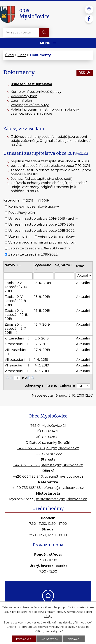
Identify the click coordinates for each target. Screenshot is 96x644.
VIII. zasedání (15, 352)
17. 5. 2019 (42, 344)
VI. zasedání (18, 365)
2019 (45, 201)
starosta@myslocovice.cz (62, 465)
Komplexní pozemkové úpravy (36, 92)
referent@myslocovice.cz (63, 488)
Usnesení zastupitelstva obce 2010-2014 (41, 225)
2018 (30, 201)
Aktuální (83, 283)
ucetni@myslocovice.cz (64, 476)
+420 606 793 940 (28, 476)
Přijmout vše (23, 639)
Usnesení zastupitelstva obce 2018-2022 (41, 231)
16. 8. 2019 (42, 311)
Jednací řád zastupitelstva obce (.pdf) (42, 179)
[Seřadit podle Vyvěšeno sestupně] (36, 269)
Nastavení (75, 639)
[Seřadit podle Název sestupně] (20, 265)
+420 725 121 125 (26, 465)
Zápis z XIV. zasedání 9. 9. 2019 (16, 301)
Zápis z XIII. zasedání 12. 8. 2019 (16, 315)
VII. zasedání (18, 360)
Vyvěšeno (43, 265)
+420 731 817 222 (48, 454)
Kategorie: (12, 200)
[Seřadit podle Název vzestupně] (20, 264)
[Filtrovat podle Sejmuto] (64, 276)
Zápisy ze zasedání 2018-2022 (33, 254)
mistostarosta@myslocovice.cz (61, 499)
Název (11, 265)
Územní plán (21, 101)
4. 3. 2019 (42, 365)
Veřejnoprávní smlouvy (30, 105)
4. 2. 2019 (42, 371)
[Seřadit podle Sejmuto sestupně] (57, 269)
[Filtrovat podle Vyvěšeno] (44, 276)
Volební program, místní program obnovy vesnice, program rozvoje (45, 111)
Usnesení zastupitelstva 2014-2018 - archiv (43, 219)
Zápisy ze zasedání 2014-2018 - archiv (39, 249)
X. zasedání (17, 344)
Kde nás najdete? (48, 612)
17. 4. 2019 (42, 350)
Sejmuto (64, 265)
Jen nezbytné (50, 639)
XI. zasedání (18, 338)
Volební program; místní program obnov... (42, 242)
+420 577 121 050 (31, 448)
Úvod (9, 55)
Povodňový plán (24, 96)
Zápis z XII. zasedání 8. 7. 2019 (15, 329)
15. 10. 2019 (43, 283)
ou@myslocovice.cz (63, 448)
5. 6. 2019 (42, 338)
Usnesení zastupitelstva (31, 84)
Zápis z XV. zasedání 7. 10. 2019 (16, 287)
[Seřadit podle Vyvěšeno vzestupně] (36, 268)
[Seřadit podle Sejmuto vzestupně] (57, 268)
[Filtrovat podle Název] (18, 276)
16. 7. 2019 (42, 324)
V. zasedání (17, 371)
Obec (22, 55)
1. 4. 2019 (41, 360)
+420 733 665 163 (27, 488)
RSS (85, 73)
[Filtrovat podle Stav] (84, 276)
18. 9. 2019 (42, 297)
